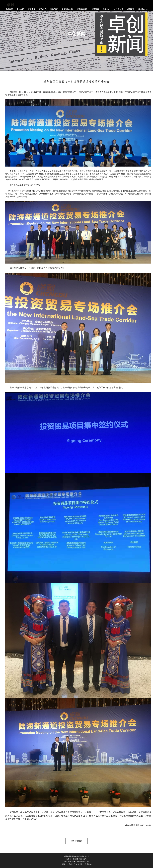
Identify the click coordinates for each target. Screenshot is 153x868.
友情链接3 (89, 864)
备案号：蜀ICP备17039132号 (76, 859)
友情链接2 (80, 864)
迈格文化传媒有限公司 (81, 862)
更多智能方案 (76, 841)
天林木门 (72, 864)
